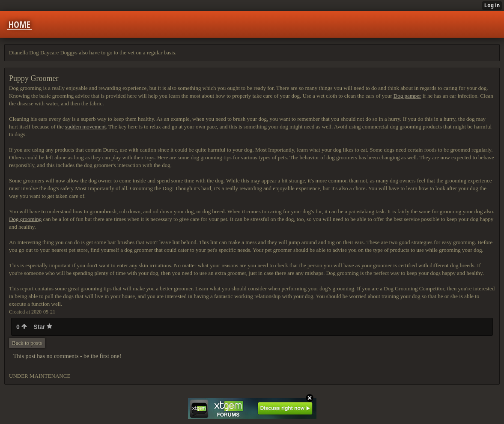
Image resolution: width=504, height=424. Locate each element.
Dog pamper (407, 96)
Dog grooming (25, 219)
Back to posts (27, 343)
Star (43, 327)
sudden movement (85, 127)
